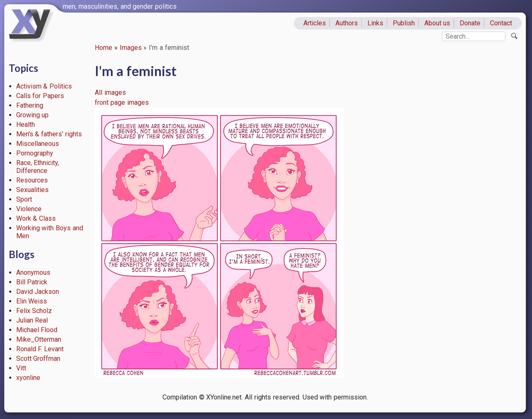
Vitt (21, 368)
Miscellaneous (38, 144)
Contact (501, 23)
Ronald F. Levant (40, 349)
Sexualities (32, 190)
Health (26, 124)
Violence (29, 209)
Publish (404, 23)
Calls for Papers (40, 96)
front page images (122, 102)
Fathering (30, 105)
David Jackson (38, 292)
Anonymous (33, 272)
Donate (470, 23)
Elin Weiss (32, 301)
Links (375, 23)
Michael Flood (37, 330)
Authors (347, 23)
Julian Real (32, 320)
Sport (24, 199)
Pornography (35, 153)
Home (103, 48)
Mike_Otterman (39, 339)
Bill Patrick (32, 282)
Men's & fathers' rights (49, 134)
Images (131, 48)
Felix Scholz (34, 311)
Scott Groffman (38, 359)
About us (437, 23)
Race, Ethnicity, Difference (38, 167)
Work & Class (36, 218)
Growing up (33, 115)
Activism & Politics (44, 86)
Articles (315, 23)
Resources (32, 180)
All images (110, 92)
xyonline (28, 378)
